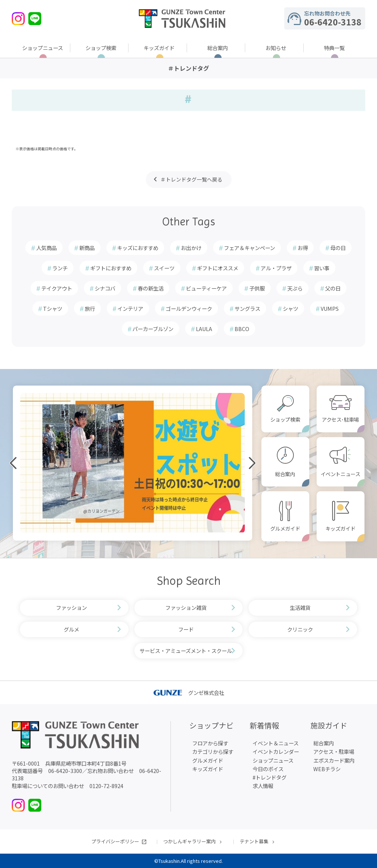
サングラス (247, 308)
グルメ (71, 629)
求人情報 (263, 786)
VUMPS (330, 308)
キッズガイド (159, 48)
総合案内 (218, 48)
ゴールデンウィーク (189, 308)
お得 (303, 248)
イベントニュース (341, 474)
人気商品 (46, 248)
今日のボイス (268, 769)
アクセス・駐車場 (334, 751)
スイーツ (164, 268)
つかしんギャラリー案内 (189, 841)
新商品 (87, 248)
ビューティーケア (206, 288)
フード (186, 629)
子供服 (257, 288)
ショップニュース (43, 48)
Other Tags (189, 222)
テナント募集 (254, 841)
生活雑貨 (300, 607)
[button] (42, 540)
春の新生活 (151, 288)
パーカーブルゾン (153, 329)
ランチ (60, 268)
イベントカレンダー (276, 751)
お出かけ (191, 248)
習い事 (322, 268)
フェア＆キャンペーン (249, 248)
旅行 (90, 308)
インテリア (130, 308)
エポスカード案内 (334, 760)
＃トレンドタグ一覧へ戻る (191, 179)
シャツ (290, 308)
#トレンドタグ (269, 777)
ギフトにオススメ (218, 268)
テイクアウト (57, 288)
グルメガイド (285, 528)
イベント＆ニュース (276, 743)
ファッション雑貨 (186, 607)
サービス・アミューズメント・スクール (186, 651)
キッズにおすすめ (138, 248)
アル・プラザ (276, 268)
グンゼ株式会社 (189, 693)
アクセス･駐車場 (340, 419)
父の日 (333, 288)
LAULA (204, 329)
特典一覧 (334, 48)
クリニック (300, 629)
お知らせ (276, 48)
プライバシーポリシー (115, 841)
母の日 (338, 248)
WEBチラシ (327, 769)
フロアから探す (210, 743)
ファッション (71, 607)
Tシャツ (53, 308)
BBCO (242, 329)
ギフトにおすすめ (111, 268)
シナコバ (105, 288)
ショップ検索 (101, 48)
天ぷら (295, 288)
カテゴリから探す (213, 751)
